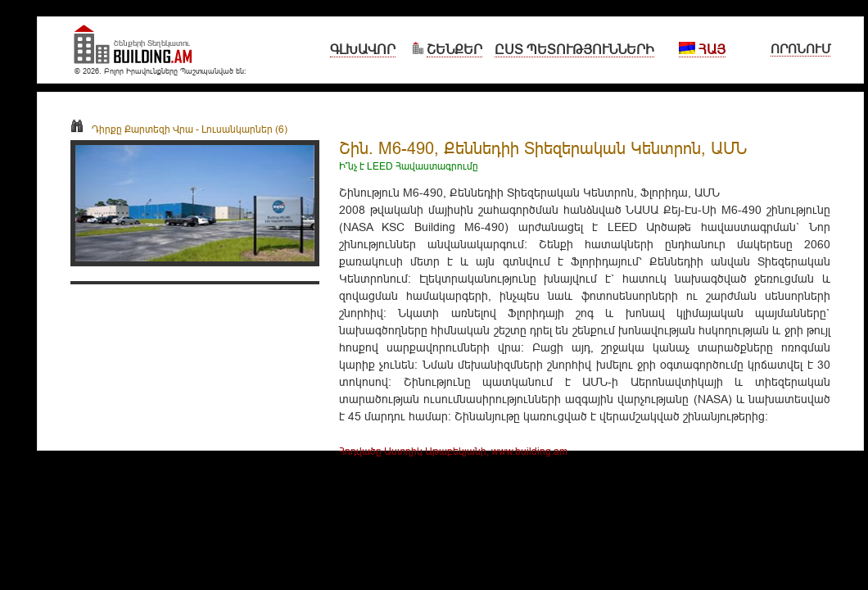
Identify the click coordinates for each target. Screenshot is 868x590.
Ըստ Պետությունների (574, 49)
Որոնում (800, 49)
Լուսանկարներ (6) (244, 129)
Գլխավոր (363, 49)
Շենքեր (454, 49)
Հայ (702, 49)
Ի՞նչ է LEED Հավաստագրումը (409, 166)
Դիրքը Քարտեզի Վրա (132, 129)
